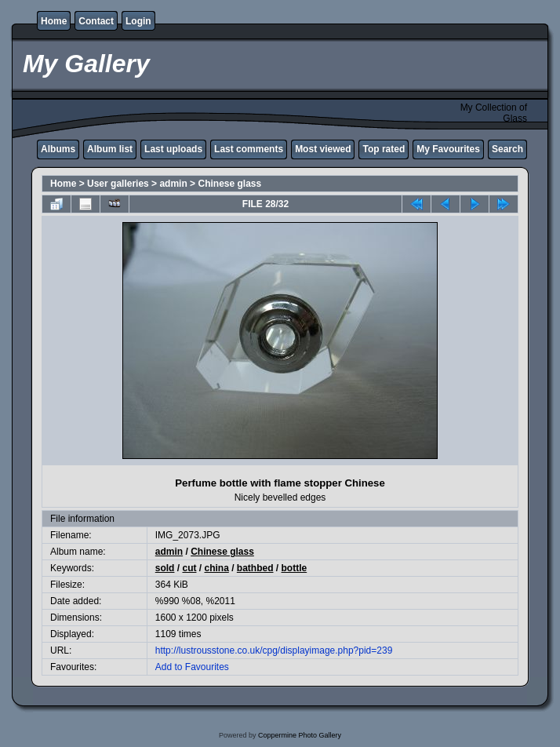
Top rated (384, 149)
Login (138, 21)
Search (507, 149)
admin (173, 184)
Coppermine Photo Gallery (300, 735)
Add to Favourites (192, 667)
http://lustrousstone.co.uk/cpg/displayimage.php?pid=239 (274, 650)
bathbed (255, 568)
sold (165, 568)
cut (189, 568)
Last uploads (173, 149)
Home (54, 21)
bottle (295, 568)
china (216, 568)
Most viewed (323, 149)
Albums (58, 149)
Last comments (249, 149)
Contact (96, 21)
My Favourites (448, 149)
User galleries (118, 184)
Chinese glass (229, 184)
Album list (110, 149)
